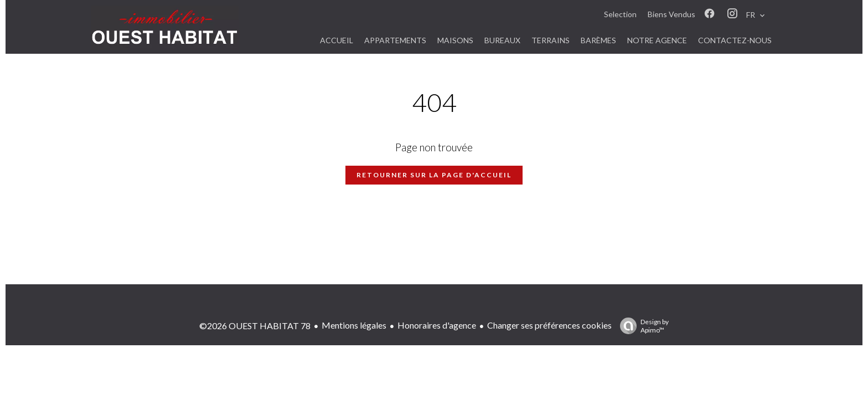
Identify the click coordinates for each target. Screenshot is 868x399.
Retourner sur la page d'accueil (434, 175)
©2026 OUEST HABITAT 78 (255, 326)
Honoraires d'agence (437, 325)
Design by (642, 326)
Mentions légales (354, 325)
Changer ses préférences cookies (549, 325)
